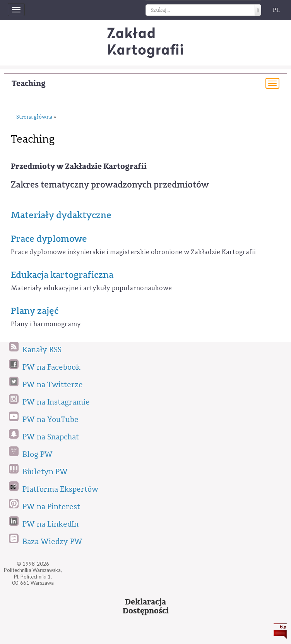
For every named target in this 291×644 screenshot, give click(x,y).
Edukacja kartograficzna (62, 275)
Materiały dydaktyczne (61, 215)
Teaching (29, 84)
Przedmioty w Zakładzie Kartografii (79, 166)
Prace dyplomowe (49, 239)
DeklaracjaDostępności (146, 606)
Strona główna (34, 117)
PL (276, 10)
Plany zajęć (35, 311)
